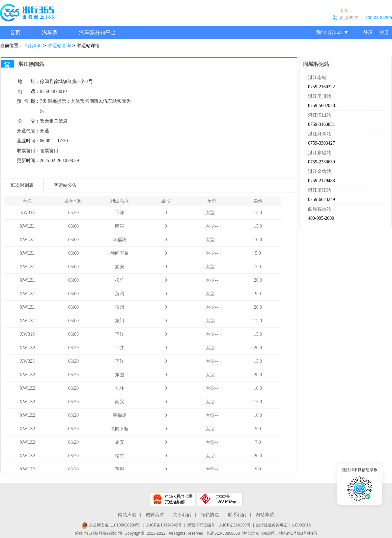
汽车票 (50, 32)
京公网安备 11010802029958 (111, 525)
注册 (384, 32)
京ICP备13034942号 (164, 525)
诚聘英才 (155, 515)
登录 (368, 32)
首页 (15, 32)
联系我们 (237, 515)
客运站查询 (59, 45)
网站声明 (127, 515)
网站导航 (265, 515)
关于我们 (182, 515)
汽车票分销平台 (98, 32)
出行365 (33, 45)
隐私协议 (210, 515)
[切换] (344, 11)
